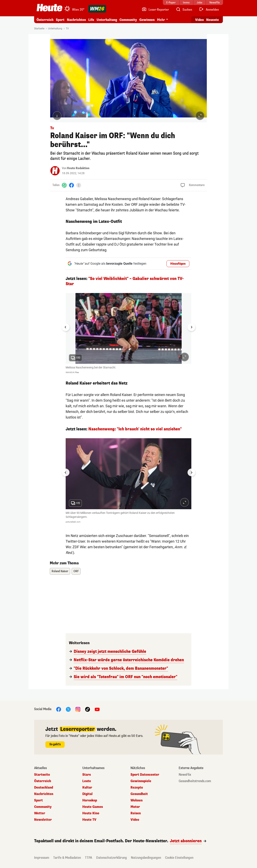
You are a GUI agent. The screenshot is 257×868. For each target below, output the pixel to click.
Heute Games (93, 807)
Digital (87, 794)
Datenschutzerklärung (112, 858)
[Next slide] (191, 327)
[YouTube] (97, 709)
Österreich (45, 20)
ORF (76, 571)
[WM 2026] (97, 9)
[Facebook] (71, 185)
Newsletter (43, 820)
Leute (87, 781)
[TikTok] (88, 709)
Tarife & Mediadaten (67, 858)
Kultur (87, 788)
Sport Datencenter (145, 775)
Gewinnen (147, 20)
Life (91, 20)
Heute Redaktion (78, 168)
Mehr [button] (161, 20)
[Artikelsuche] (184, 10)
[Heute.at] (49, 8)
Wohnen (137, 800)
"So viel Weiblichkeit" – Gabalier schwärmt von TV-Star (125, 281)
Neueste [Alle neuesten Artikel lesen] (213, 20)
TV (67, 29)
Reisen (136, 813)
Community (128, 20)
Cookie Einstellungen (179, 858)
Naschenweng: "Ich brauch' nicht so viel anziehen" (135, 429)
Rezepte (137, 788)
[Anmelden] (209, 10)
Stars (87, 775)
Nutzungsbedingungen (146, 858)
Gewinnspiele (141, 781)
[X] (68, 709)
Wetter (40, 813)
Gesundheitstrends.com (195, 781)
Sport (60, 20)
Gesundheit (139, 794)
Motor (135, 807)
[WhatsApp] (64, 185)
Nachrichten (76, 20)
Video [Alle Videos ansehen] (199, 20)
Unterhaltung (107, 20)
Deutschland (44, 788)
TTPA (89, 858)
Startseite (39, 29)
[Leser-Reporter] (155, 10)
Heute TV (89, 820)
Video (135, 820)
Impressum (42, 858)
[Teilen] (79, 185)
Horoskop (90, 800)
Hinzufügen (178, 264)
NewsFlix (185, 775)
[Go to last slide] (66, 327)
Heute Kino (91, 813)
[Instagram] (78, 709)
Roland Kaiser (60, 571)
